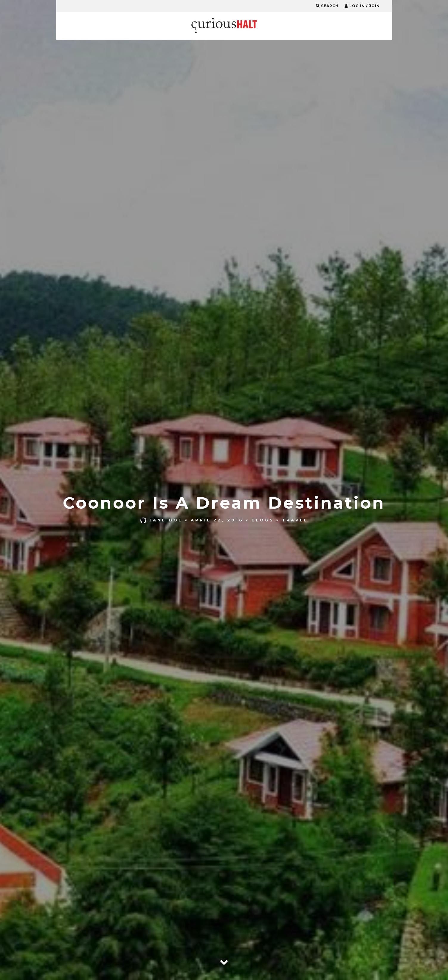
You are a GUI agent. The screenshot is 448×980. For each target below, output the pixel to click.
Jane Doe (162, 520)
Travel (295, 520)
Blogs (263, 520)
